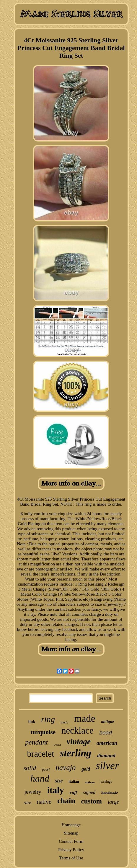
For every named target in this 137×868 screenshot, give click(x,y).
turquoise (43, 732)
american (107, 743)
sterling (76, 753)
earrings (106, 782)
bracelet (41, 754)
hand (40, 778)
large (113, 802)
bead (105, 733)
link (32, 722)
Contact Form (71, 841)
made (85, 718)
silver (107, 766)
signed (89, 792)
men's (65, 722)
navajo (66, 767)
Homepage (71, 825)
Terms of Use (71, 858)
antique (108, 722)
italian (74, 781)
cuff (73, 793)
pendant (36, 742)
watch (57, 745)
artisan (90, 782)
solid (30, 768)
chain (66, 801)
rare (27, 803)
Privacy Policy (71, 850)
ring (48, 719)
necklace (77, 730)
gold (86, 769)
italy (56, 790)
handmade (110, 793)
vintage (79, 742)
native (44, 802)
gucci (46, 769)
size (59, 781)
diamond (106, 756)
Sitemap (71, 833)
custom (92, 801)
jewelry (33, 792)
